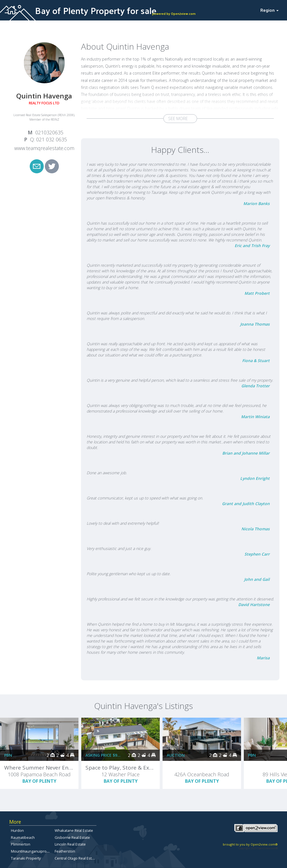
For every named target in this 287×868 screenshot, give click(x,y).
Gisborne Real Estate (72, 837)
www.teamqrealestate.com (44, 148)
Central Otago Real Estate (76, 858)
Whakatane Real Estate (74, 830)
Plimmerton (21, 844)
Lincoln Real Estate (70, 844)
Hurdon (17, 830)
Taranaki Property (26, 858)
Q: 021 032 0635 (48, 139)
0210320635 (49, 132)
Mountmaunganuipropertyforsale (39, 851)
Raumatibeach (23, 837)
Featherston (65, 851)
